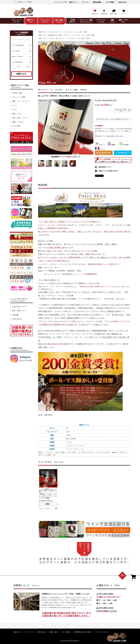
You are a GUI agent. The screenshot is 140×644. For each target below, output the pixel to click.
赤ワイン (100, 145)
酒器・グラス (17, 114)
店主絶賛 (124, 145)
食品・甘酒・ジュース (20, 118)
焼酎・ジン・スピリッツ (21, 101)
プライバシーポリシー (102, 632)
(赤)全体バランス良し (55, 35)
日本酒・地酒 (17, 93)
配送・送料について (19, 311)
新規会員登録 (97, 2)
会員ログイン (73, 2)
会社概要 (15, 315)
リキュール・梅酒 (19, 97)
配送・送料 (54, 632)
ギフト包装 (16, 126)
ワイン (15, 105)
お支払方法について (19, 307)
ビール (15, 109)
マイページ (85, 2)
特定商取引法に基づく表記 (83, 632)
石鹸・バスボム (18, 122)
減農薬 (111, 145)
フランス (51, 32)
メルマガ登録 (110, 2)
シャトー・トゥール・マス (49, 225)
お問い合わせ (122, 2)
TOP (40, 32)
